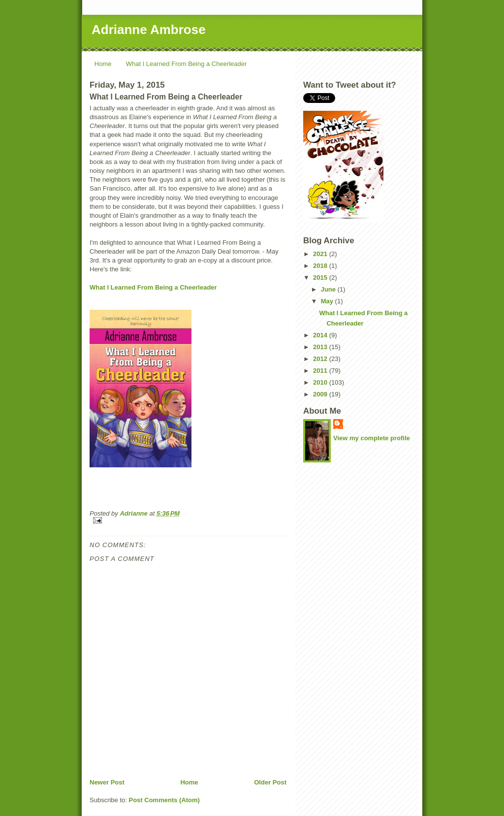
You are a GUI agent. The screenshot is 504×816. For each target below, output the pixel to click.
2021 (321, 254)
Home (103, 64)
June (329, 289)
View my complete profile (372, 438)
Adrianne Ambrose (149, 30)
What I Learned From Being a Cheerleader (187, 64)
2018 (321, 266)
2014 (321, 335)
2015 (321, 277)
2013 (321, 347)
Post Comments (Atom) (164, 800)
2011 (321, 371)
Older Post (270, 782)
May (328, 301)
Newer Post (107, 782)
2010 (321, 382)
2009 (321, 394)
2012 (321, 359)
